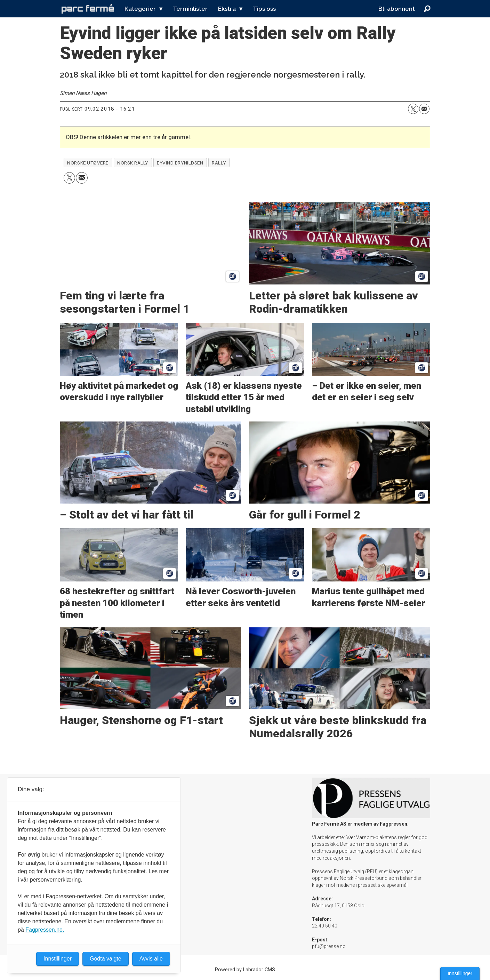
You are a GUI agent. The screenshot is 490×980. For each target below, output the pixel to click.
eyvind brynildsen (180, 163)
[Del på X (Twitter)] (413, 109)
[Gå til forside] (88, 9)
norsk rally (133, 163)
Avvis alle (151, 959)
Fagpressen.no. (45, 930)
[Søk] (427, 9)
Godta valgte (106, 959)
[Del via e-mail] (424, 109)
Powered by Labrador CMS (245, 970)
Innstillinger (460, 973)
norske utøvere (88, 163)
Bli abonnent (397, 9)
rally (219, 163)
